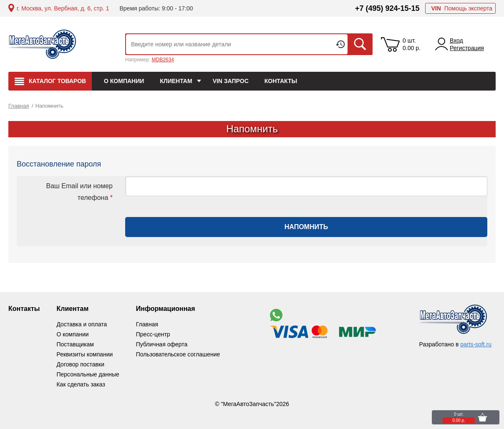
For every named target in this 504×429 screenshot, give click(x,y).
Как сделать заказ (81, 384)
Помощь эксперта (462, 8)
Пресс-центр (153, 334)
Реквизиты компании (84, 354)
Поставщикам (75, 344)
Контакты (24, 309)
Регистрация (467, 48)
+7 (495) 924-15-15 (387, 8)
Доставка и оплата (82, 324)
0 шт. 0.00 (412, 44)
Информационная (166, 309)
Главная (147, 324)
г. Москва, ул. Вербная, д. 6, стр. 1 (63, 8)
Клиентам (72, 309)
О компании (72, 334)
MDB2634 (163, 60)
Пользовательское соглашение (178, 354)
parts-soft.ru (476, 344)
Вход (456, 40)
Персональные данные (88, 374)
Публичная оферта (162, 344)
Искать (360, 44)
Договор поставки (80, 364)
